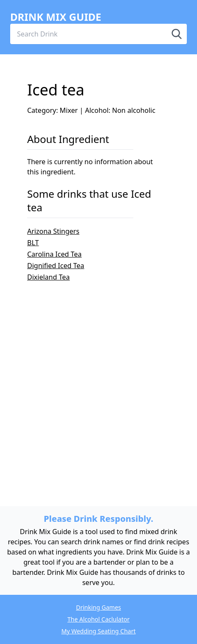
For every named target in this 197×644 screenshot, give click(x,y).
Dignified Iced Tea (56, 266)
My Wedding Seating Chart (98, 631)
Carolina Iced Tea (54, 254)
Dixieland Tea (48, 277)
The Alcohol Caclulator (99, 619)
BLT (33, 243)
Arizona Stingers (53, 231)
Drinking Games (98, 607)
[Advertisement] (98, 381)
